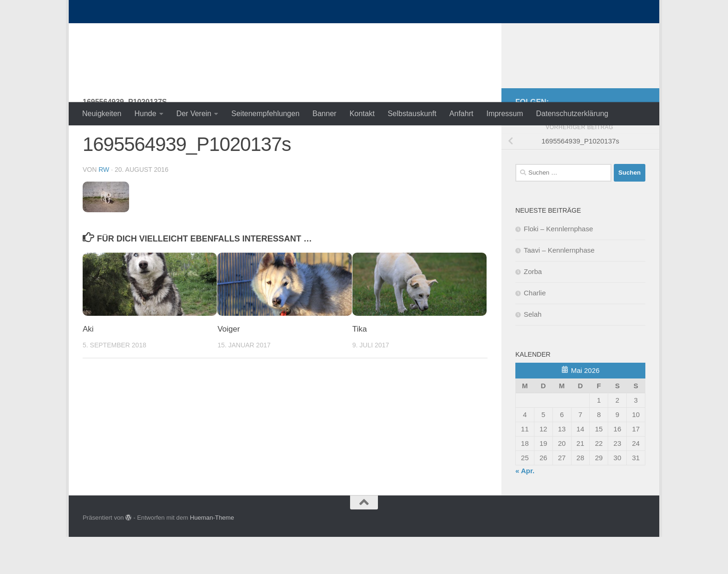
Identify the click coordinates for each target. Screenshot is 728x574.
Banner (325, 114)
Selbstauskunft (412, 114)
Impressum (504, 114)
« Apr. (525, 508)
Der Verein (194, 114)
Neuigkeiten (102, 114)
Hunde (146, 114)
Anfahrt (461, 114)
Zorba (533, 309)
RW (104, 207)
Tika (360, 366)
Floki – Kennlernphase (558, 266)
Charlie (535, 330)
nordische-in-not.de (172, 32)
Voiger (228, 366)
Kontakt (362, 114)
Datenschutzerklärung (572, 114)
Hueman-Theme (212, 555)
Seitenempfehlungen (265, 114)
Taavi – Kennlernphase (559, 287)
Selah (533, 351)
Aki (88, 366)
